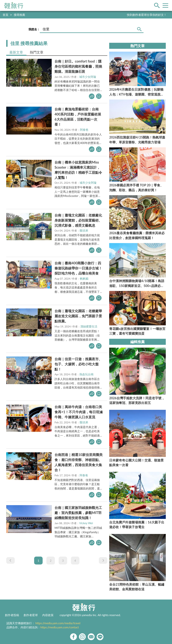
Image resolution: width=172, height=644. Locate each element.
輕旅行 (14, 5)
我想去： (34, 29)
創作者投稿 (12, 615)
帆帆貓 (84, 278)
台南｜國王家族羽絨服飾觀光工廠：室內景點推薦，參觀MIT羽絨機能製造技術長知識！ (78, 513)
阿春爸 (84, 130)
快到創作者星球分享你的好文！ (147, 15)
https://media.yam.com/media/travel (58, 623)
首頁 (5, 15)
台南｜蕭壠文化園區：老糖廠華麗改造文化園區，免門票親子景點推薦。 (78, 316)
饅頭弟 (84, 230)
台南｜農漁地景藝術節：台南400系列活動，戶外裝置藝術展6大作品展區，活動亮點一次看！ (78, 117)
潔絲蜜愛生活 (89, 326)
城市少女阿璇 (88, 77)
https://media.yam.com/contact (60, 627)
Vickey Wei (86, 523)
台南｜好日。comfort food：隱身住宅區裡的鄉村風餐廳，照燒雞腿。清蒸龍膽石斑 (78, 66)
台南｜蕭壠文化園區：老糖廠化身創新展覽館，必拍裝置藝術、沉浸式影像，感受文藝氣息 (78, 220)
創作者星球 (31, 615)
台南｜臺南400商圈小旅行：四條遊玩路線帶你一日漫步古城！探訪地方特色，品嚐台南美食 (78, 268)
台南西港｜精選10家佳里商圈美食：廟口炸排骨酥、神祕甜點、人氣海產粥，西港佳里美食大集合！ (79, 462)
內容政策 (48, 615)
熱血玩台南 (86, 374)
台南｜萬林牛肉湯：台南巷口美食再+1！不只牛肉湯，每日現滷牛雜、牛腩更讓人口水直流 (79, 412)
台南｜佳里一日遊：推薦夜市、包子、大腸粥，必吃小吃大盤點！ (78, 364)
